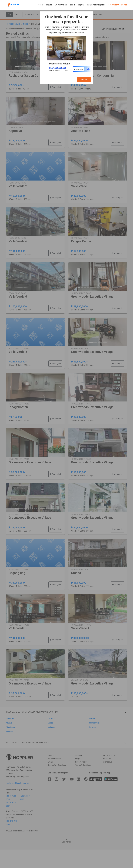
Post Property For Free (117, 5)
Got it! (84, 80)
